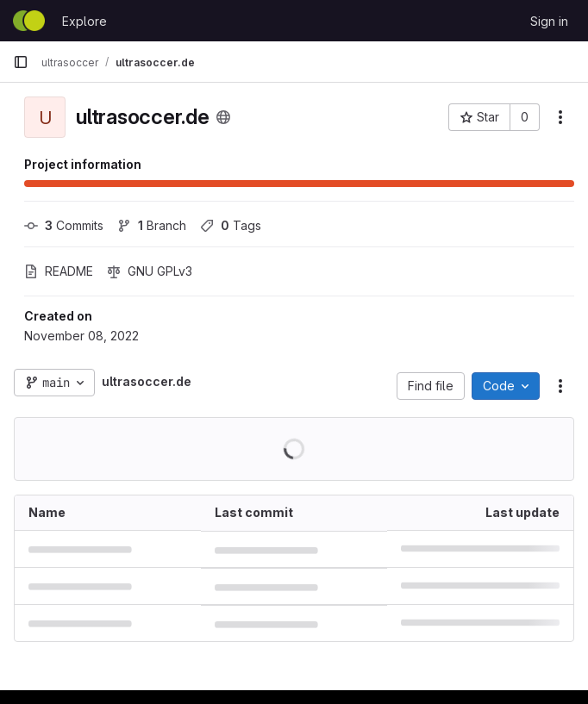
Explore (84, 21)
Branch (152, 225)
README (59, 271)
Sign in (549, 21)
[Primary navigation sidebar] (21, 62)
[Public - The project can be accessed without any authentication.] (223, 117)
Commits (64, 225)
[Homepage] (29, 21)
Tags (231, 225)
